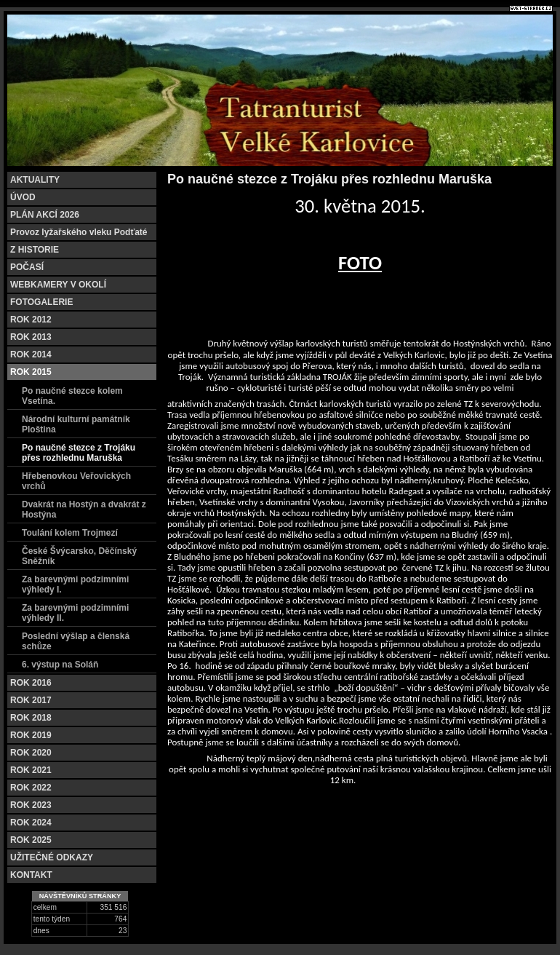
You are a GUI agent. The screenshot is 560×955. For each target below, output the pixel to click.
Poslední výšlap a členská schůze (76, 641)
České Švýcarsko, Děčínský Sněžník (79, 556)
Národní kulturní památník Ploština (76, 424)
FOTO (360, 263)
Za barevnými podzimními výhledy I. (75, 585)
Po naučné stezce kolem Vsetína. (72, 396)
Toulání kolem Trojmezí (70, 533)
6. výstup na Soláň (60, 665)
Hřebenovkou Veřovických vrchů (76, 481)
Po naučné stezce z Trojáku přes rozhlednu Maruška (79, 453)
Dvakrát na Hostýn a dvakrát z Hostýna (84, 510)
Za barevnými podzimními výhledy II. (75, 613)
